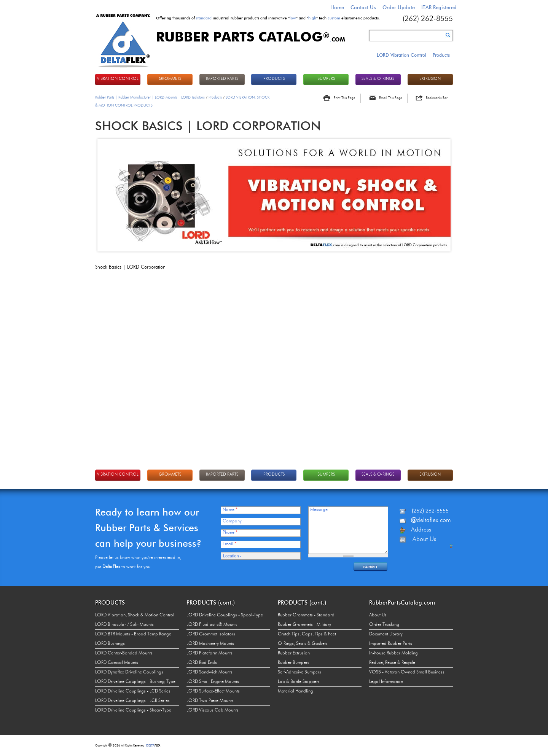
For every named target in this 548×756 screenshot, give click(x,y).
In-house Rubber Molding (393, 653)
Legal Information (386, 682)
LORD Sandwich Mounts (209, 672)
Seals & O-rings (378, 79)
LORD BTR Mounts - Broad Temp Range (133, 634)
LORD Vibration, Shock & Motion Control (135, 615)
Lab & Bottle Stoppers (299, 682)
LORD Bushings (110, 644)
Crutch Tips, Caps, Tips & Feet (307, 634)
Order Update (399, 7)
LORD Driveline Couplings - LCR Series (132, 701)
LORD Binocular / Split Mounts (124, 625)
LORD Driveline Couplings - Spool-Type (225, 615)
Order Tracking (384, 625)
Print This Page (344, 98)
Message (319, 510)
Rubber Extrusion (294, 653)
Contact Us (363, 7)
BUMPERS (326, 79)
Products (441, 55)
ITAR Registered (439, 7)
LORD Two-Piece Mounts (210, 701)
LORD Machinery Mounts (210, 644)
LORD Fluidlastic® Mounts (212, 625)
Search (448, 35)
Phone (230, 533)
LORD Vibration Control (401, 55)
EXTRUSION (430, 79)
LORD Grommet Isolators (211, 634)
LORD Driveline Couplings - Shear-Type (133, 710)
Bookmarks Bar (437, 98)
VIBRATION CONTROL (118, 79)
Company (232, 521)
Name (230, 510)
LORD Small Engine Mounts (213, 682)
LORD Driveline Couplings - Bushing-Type (135, 682)
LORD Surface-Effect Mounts (213, 691)
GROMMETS (170, 79)
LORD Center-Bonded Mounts (124, 653)
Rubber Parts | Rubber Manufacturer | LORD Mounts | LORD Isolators (150, 97)
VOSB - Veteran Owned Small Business (407, 672)
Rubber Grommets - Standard (306, 615)
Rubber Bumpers (294, 663)
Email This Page (390, 98)
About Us (378, 615)
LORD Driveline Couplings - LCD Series (133, 691)
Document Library (386, 634)
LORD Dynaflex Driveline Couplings (129, 672)
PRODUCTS (274, 79)
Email (229, 544)
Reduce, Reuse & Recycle (392, 663)
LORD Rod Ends (202, 663)
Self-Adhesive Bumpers (299, 672)
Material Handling (296, 691)
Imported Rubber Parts (391, 644)
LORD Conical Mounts (117, 663)
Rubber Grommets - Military (304, 625)
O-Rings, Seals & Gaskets (303, 644)
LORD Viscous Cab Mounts (213, 710)
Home (337, 7)
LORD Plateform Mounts (209, 653)
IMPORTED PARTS (222, 79)
